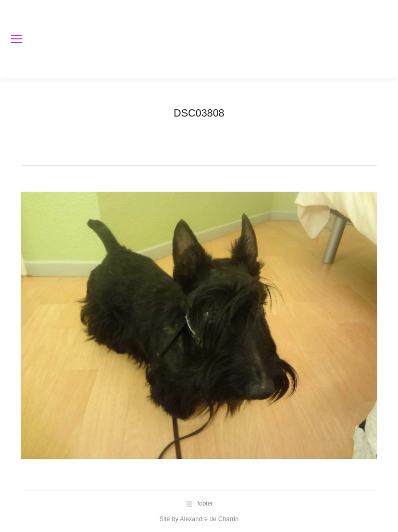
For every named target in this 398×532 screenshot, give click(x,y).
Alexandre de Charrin (209, 519)
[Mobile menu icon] (17, 39)
